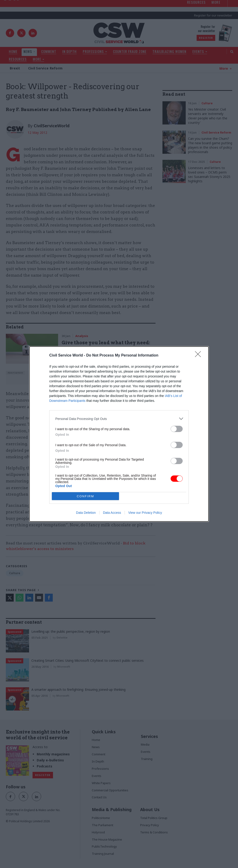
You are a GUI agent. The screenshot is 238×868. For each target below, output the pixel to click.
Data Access (112, 513)
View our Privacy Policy (145, 513)
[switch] (177, 429)
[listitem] (119, 419)
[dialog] (119, 434)
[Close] (199, 356)
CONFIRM (85, 496)
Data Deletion (86, 513)
